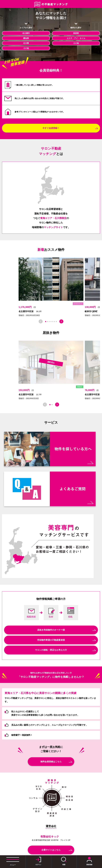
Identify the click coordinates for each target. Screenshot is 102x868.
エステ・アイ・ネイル (76, 38)
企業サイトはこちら (51, 850)
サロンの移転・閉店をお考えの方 (51, 650)
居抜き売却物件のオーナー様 (51, 630)
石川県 (26, 43)
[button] (46, 322)
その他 (26, 48)
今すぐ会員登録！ (51, 128)
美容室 (76, 33)
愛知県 (26, 38)
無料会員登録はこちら (51, 762)
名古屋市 (26, 33)
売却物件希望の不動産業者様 (51, 640)
